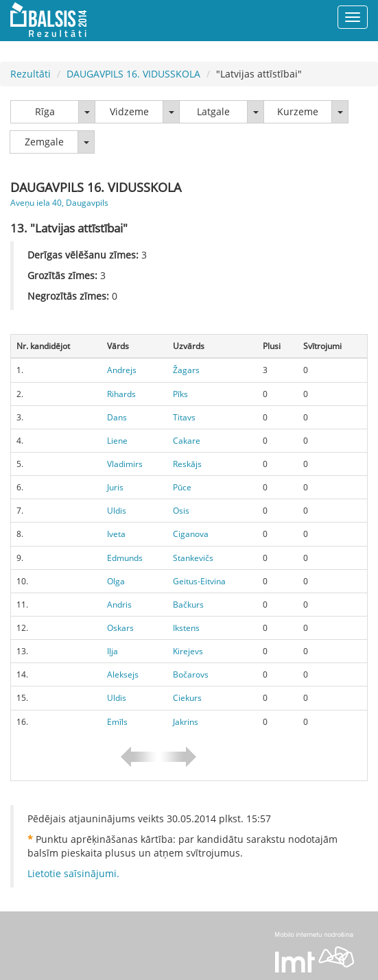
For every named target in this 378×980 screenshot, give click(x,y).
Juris (115, 487)
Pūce (182, 487)
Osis (181, 511)
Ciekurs (187, 698)
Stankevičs (193, 558)
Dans (117, 417)
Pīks (180, 394)
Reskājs (187, 464)
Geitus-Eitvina (199, 581)
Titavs (184, 417)
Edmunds (125, 558)
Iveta (116, 534)
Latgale (213, 111)
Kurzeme (298, 111)
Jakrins (186, 722)
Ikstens (186, 628)
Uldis (117, 511)
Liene (117, 441)
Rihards (121, 394)
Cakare (187, 441)
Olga (116, 581)
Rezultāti (31, 74)
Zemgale (44, 142)
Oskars (120, 628)
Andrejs (122, 370)
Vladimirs (125, 464)
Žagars (186, 370)
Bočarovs (191, 674)
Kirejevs (188, 651)
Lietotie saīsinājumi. (73, 873)
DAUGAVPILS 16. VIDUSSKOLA (133, 74)
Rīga (45, 111)
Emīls (117, 722)
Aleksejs (123, 674)
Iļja (113, 651)
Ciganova (191, 534)
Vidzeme (129, 111)
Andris (119, 605)
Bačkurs (188, 605)
